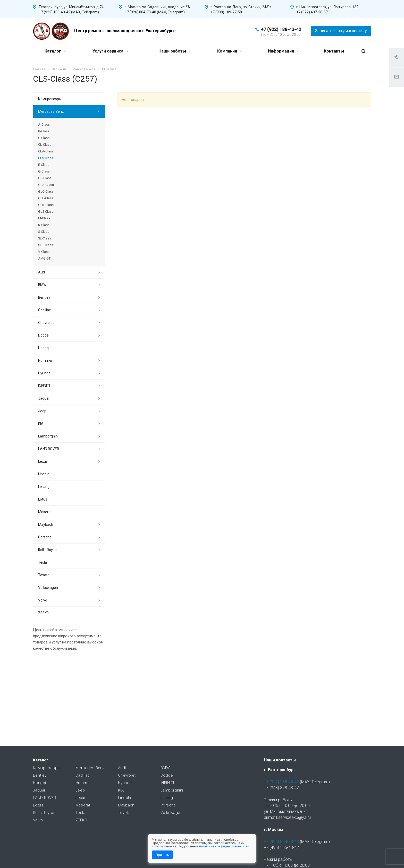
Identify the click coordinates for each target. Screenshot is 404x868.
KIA (41, 424)
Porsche (45, 537)
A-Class (44, 124)
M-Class (44, 218)
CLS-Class (46, 158)
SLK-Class (46, 245)
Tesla (43, 562)
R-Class (44, 225)
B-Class (44, 131)
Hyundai (45, 373)
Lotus (43, 499)
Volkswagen (48, 588)
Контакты (334, 51)
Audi (42, 272)
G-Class (44, 171)
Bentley (44, 297)
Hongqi (44, 348)
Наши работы (175, 51)
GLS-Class (46, 212)
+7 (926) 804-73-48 (281, 842)
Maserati (45, 512)
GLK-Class (46, 205)
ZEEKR (43, 613)
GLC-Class (46, 191)
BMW (42, 285)
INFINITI (44, 386)
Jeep (42, 411)
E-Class (44, 165)
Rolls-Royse (47, 550)
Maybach (46, 525)
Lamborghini (48, 436)
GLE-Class (46, 198)
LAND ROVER (49, 449)
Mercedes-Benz (51, 111)
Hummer (45, 360)
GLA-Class (46, 185)
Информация (283, 51)
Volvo (43, 600)
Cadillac (44, 310)
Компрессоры (50, 99)
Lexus (43, 461)
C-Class (44, 138)
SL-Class (45, 238)
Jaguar (44, 398)
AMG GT (44, 258)
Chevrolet (46, 323)
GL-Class (45, 178)
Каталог (55, 51)
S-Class (44, 232)
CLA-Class (46, 151)
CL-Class (45, 145)
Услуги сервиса (110, 51)
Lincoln (44, 474)
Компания (230, 51)
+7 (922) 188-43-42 (281, 29)
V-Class (44, 252)
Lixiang (44, 487)
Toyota (44, 575)
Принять (162, 855)
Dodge (43, 335)
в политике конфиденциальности (223, 846)
